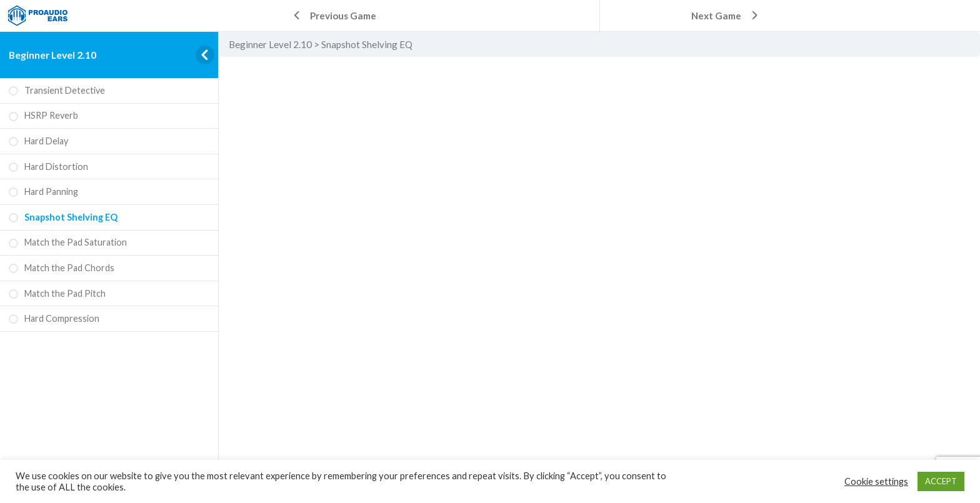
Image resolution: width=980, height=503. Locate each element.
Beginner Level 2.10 (52, 55)
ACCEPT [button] (941, 481)
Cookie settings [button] (876, 481)
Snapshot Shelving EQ (367, 44)
